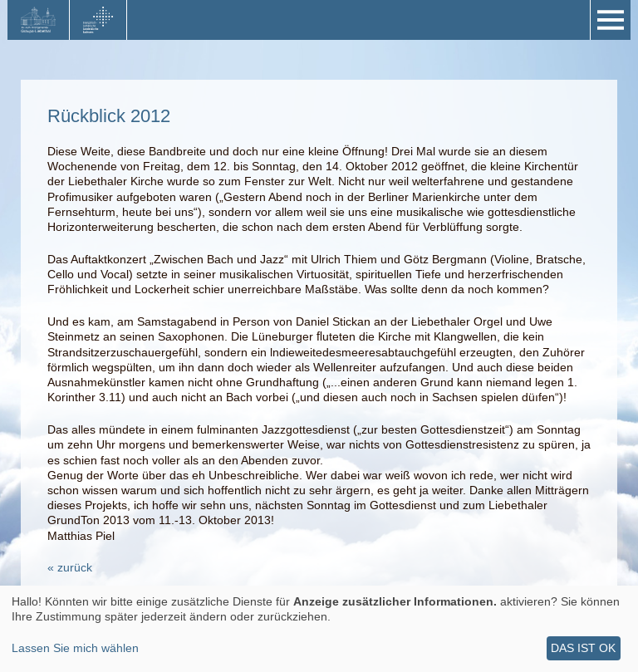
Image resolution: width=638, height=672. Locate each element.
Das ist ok (583, 648)
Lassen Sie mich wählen (75, 648)
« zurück (70, 567)
